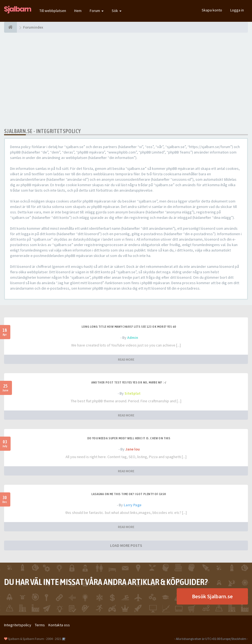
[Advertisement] (126, 80)
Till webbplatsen (53, 11)
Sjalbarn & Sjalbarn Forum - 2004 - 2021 (35, 639)
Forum (97, 11)
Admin (133, 338)
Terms (40, 625)
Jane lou (133, 449)
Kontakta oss (59, 625)
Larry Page (133, 505)
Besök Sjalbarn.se (212, 596)
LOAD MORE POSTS (126, 545)
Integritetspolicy (18, 625)
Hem (78, 11)
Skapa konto (212, 10)
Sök (117, 11)
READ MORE (126, 359)
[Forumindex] (10, 27)
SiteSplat (133, 393)
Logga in (237, 10)
